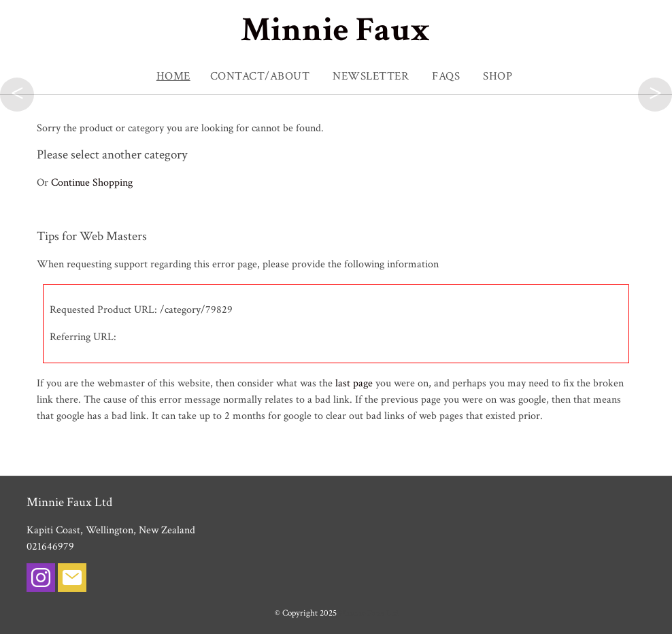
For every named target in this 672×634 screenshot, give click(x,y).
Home (173, 76)
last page (354, 383)
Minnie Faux (336, 30)
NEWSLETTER (371, 76)
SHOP (498, 76)
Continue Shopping (92, 183)
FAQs (446, 76)
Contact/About (260, 76)
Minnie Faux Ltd (368, 613)
